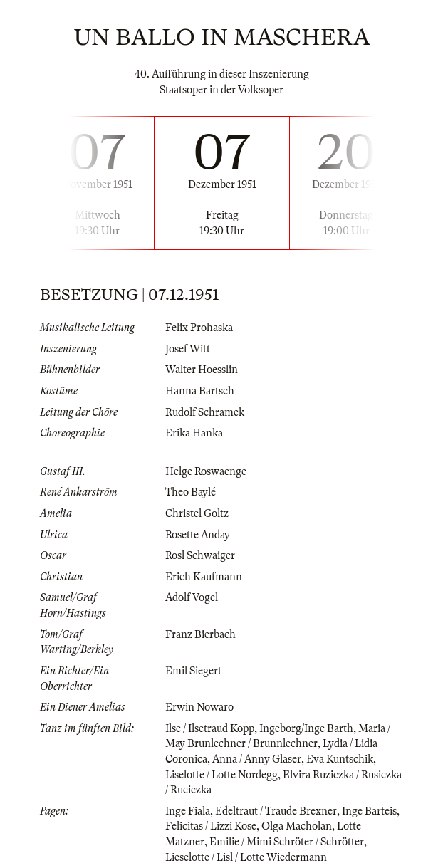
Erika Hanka (194, 433)
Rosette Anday (198, 535)
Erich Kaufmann (204, 577)
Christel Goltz (197, 513)
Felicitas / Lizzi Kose (211, 826)
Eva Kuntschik (340, 759)
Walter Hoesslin (202, 370)
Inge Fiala (188, 811)
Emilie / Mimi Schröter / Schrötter (287, 842)
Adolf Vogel (192, 597)
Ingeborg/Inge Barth (306, 728)
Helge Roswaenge (206, 471)
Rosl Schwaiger (200, 555)
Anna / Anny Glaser (257, 759)
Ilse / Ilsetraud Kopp (210, 728)
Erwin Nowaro (199, 707)
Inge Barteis (369, 811)
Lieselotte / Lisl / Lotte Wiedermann (246, 857)
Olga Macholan (297, 826)
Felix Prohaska (199, 328)
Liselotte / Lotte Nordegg (221, 775)
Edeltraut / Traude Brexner (276, 811)
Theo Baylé (191, 492)
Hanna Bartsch (200, 391)
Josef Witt (188, 349)
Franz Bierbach (200, 634)
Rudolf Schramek (205, 412)
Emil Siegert (193, 671)
